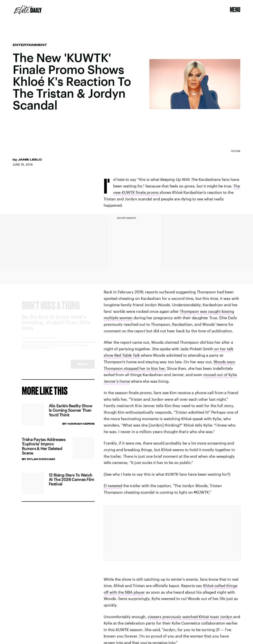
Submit (83, 368)
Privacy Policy (42, 351)
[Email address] (58, 343)
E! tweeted (113, 486)
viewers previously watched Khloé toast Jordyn (190, 617)
